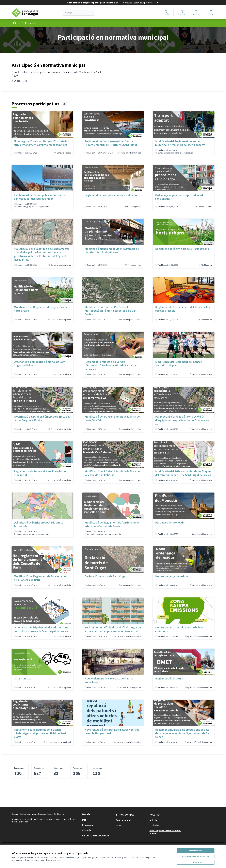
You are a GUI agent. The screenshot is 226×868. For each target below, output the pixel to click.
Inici (84, 820)
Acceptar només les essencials (196, 856)
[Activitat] (196, 13)
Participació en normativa (96, 835)
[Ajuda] (166, 13)
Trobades (154, 825)
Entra (119, 825)
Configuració (196, 862)
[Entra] (211, 13)
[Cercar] (79, 13)
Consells (86, 830)
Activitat (154, 820)
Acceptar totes (196, 851)
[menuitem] (98, 820)
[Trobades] (182, 13)
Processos (31, 23)
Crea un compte (124, 820)
